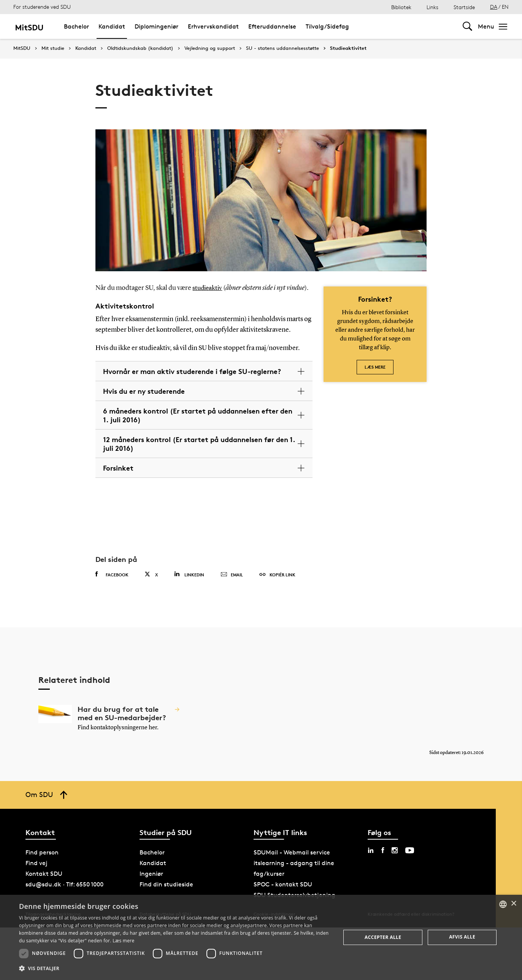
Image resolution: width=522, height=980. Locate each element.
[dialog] (261, 937)
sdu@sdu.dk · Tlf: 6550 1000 (64, 884)
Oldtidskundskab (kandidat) (140, 48)
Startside (464, 7)
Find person (42, 852)
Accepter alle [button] (383, 937)
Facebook (112, 574)
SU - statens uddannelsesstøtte (282, 48)
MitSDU (22, 48)
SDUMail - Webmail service (292, 852)
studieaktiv (208, 288)
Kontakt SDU (44, 874)
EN (505, 7)
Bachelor (76, 26)
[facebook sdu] (383, 850)
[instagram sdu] (395, 850)
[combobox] (503, 904)
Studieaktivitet (348, 48)
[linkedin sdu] (371, 850)
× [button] (513, 904)
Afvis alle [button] (462, 937)
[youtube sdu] (410, 850)
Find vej (36, 863)
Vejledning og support (210, 48)
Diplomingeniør (156, 26)
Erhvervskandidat (213, 26)
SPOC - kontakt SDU (283, 884)
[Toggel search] (467, 26)
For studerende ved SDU (42, 7)
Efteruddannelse (272, 26)
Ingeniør (151, 874)
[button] (175, 969)
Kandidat (112, 26)
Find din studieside (166, 884)
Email (232, 575)
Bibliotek (401, 7)
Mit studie (53, 48)
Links (432, 7)
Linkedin (189, 574)
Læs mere (375, 367)
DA (494, 7)
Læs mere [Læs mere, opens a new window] (123, 941)
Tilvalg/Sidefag (327, 26)
